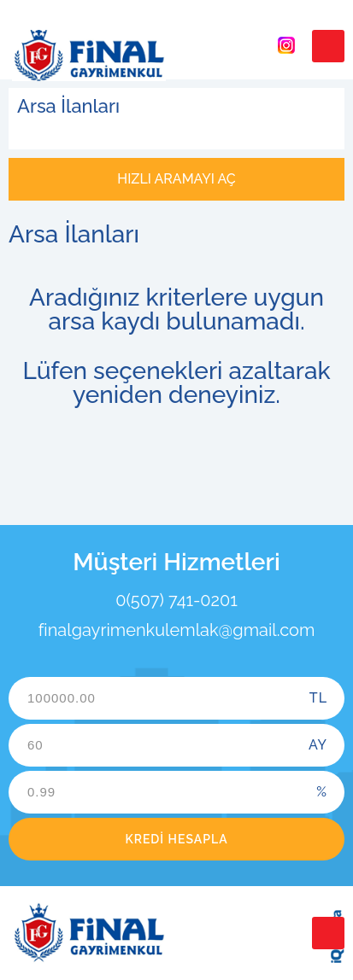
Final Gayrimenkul (88, 55)
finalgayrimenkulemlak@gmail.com (177, 630)
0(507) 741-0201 (176, 600)
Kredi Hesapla (176, 839)
